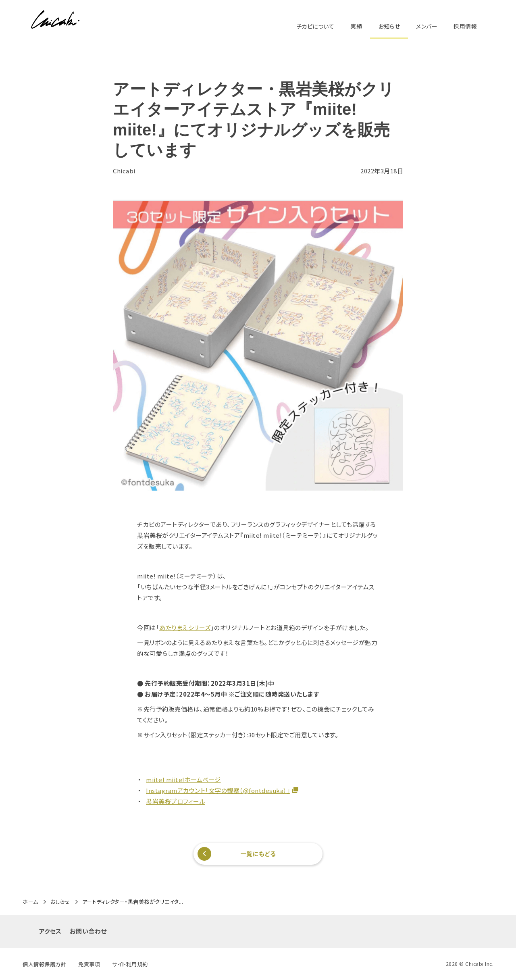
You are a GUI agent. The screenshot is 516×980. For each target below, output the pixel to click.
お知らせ (389, 26)
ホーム (30, 902)
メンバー (427, 26)
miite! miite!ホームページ (183, 779)
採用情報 (465, 26)
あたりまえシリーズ (185, 627)
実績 (356, 26)
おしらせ (60, 902)
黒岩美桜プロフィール (176, 801)
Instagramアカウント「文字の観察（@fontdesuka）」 (218, 790)
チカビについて (315, 26)
